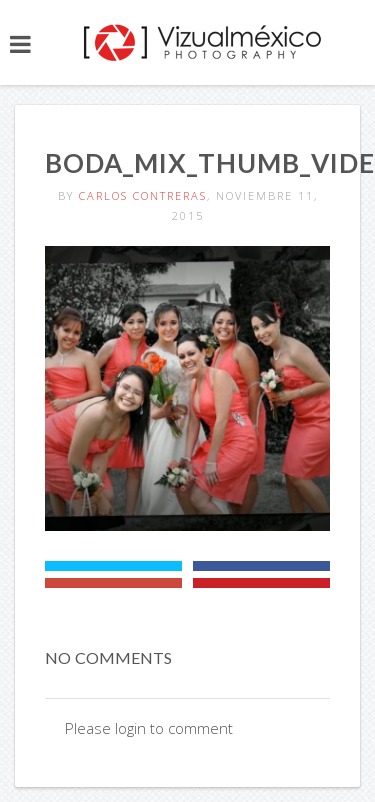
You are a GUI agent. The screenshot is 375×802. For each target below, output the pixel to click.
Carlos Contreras (143, 195)
